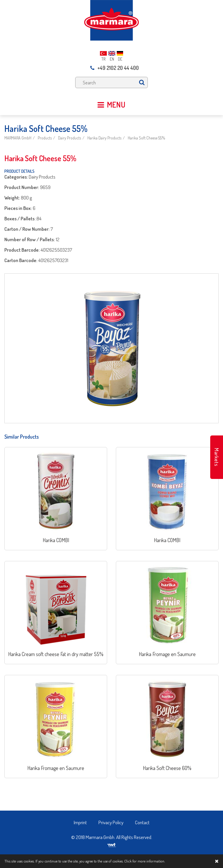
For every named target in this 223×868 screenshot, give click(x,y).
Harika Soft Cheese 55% (146, 138)
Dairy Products (70, 138)
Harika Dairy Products (104, 138)
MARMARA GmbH (18, 138)
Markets (217, 457)
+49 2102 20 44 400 (115, 68)
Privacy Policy (111, 822)
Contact (142, 822)
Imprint (80, 822)
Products (45, 138)
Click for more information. (145, 861)
